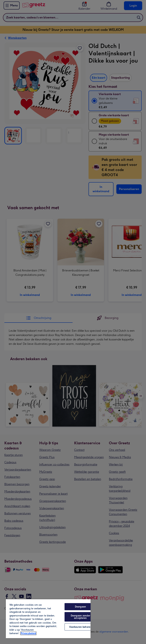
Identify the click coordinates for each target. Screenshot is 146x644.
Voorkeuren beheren (80, 627)
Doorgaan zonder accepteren (80, 617)
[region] (48, 619)
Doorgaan (80, 607)
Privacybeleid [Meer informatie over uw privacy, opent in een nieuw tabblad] (28, 633)
